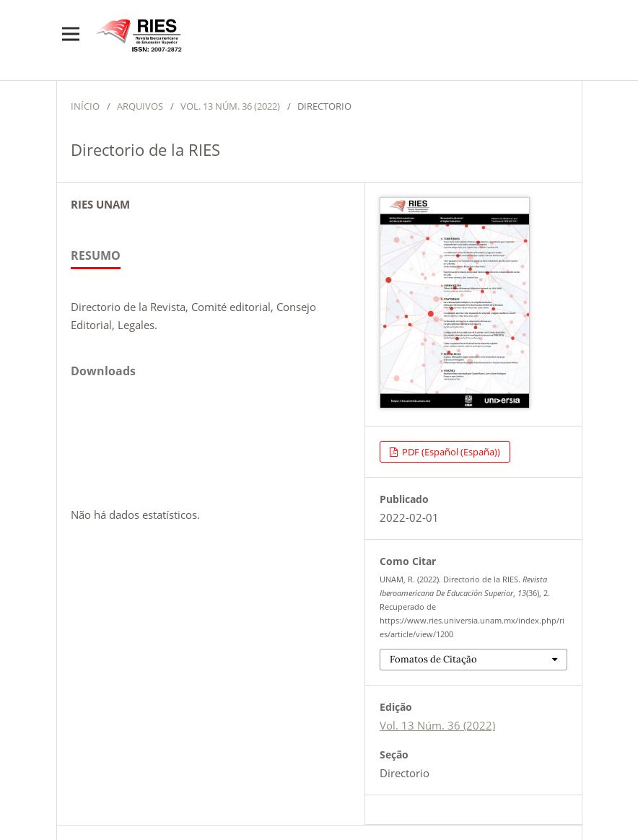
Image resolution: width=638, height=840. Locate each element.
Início (85, 106)
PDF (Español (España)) (450, 452)
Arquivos (140, 106)
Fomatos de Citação (433, 659)
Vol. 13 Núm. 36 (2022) (230, 106)
